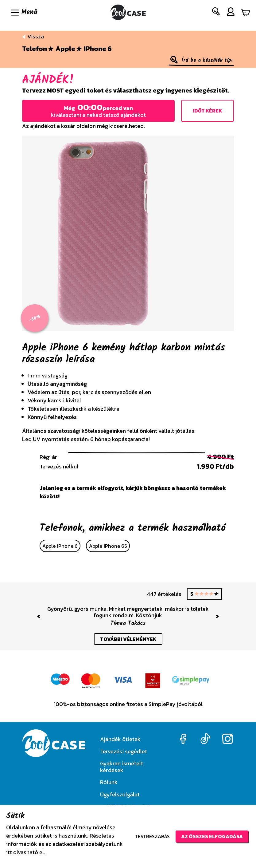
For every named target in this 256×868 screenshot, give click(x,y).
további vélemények (128, 639)
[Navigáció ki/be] (23, 12)
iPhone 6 (98, 49)
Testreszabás (152, 836)
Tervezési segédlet (124, 751)
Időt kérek (207, 111)
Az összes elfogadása (212, 836)
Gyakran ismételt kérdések (122, 767)
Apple (65, 49)
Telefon (35, 49)
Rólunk (109, 782)
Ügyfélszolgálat (120, 794)
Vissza (33, 36)
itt (9, 852)
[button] (216, 13)
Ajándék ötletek (120, 739)
